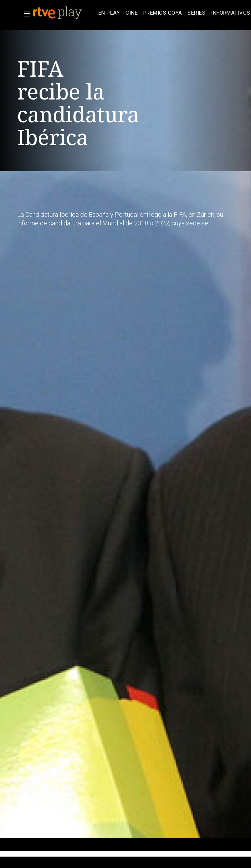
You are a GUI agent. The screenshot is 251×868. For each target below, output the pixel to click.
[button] (25, 14)
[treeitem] (109, 13)
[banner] (64, 13)
